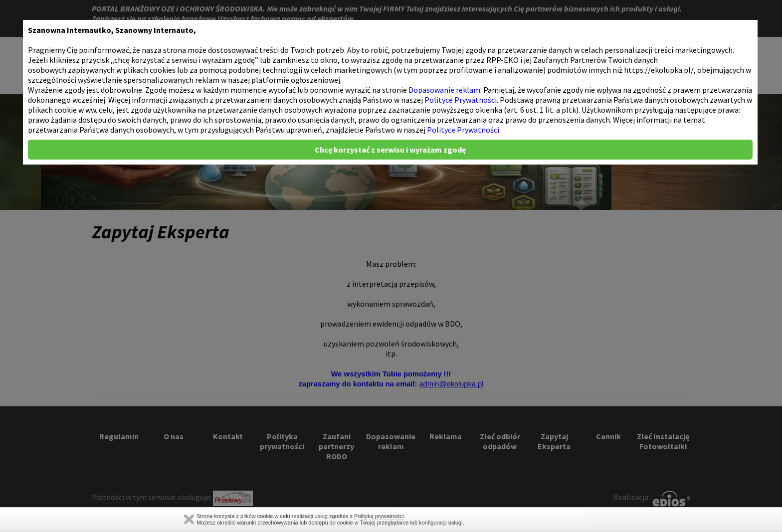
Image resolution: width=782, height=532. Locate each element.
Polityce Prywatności (461, 100)
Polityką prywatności (379, 516)
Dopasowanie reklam (444, 90)
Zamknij (189, 519)
